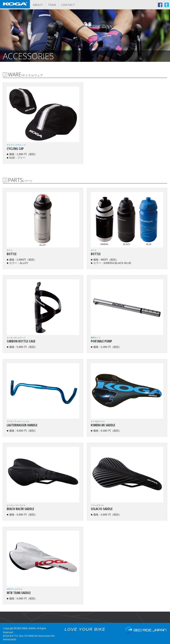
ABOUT (38, 4)
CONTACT (69, 4)
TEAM (53, 4)
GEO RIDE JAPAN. (26, 628)
